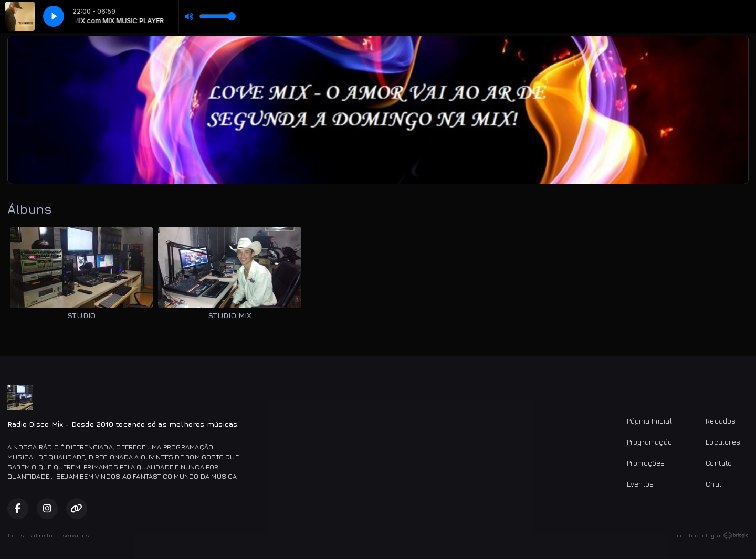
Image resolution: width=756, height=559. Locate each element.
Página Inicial (649, 421)
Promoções (646, 463)
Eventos (640, 484)
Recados (721, 421)
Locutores (723, 442)
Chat (714, 484)
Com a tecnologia (709, 535)
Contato (719, 463)
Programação (649, 442)
